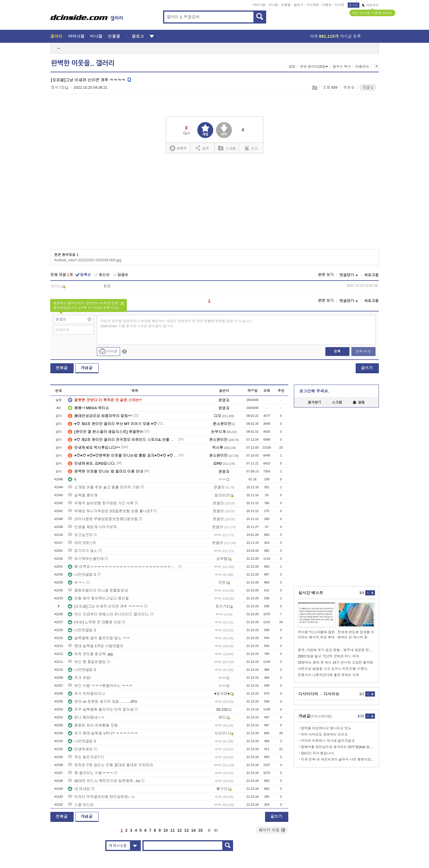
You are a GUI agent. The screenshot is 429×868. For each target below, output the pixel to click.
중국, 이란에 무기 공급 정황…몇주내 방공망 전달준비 (336, 650)
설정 (292, 67)
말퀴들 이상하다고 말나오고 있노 (326, 728)
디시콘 (340, 5)
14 (193, 830)
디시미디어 (308, 694)
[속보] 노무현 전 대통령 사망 (94, 622)
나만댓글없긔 (82, 575)
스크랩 (314, 88)
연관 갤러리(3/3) (314, 67)
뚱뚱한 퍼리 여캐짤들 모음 (93, 725)
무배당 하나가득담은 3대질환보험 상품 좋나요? (110, 511)
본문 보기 (326, 275)
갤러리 (56, 36)
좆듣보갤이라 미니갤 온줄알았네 (98, 590)
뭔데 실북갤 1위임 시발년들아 (96, 646)
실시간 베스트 (311, 593)
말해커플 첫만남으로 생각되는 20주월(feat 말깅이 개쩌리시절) (338, 747)
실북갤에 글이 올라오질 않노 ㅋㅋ (99, 638)
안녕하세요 (80, 749)
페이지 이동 (272, 830)
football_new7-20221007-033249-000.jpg (88, 260)
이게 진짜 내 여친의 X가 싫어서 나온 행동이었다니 (338, 759)
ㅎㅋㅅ (77, 582)
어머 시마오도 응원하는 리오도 (325, 735)
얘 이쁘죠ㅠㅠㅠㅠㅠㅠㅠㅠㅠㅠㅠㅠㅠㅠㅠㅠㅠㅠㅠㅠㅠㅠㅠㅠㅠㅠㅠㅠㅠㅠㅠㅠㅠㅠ (123, 567)
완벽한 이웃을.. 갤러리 (83, 63)
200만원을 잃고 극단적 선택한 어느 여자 (329, 656)
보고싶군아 (80, 535)
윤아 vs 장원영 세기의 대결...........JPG (103, 702)
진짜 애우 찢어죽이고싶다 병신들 (98, 598)
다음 (210, 830)
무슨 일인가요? (84, 757)
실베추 (178, 148)
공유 (202, 148)
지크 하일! (79, 678)
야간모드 (371, 5)
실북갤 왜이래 (83, 495)
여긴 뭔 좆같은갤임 (87, 662)
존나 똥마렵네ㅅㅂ (86, 717)
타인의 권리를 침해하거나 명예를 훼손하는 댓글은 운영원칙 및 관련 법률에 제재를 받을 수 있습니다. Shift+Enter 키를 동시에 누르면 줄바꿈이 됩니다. (177, 324)
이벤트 (327, 5)
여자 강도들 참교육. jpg (90, 654)
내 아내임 (79, 789)
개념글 (87, 368)
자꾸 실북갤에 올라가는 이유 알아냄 (101, 709)
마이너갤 (259, 5)
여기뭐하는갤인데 (86, 559)
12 (180, 830)
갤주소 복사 (342, 67)
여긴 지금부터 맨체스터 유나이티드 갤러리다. (109, 614)
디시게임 (313, 5)
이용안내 (362, 67)
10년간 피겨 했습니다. (318, 753)
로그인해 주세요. (314, 391)
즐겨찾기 (315, 402)
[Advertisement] (215, 203)
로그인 (354, 5)
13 (187, 830)
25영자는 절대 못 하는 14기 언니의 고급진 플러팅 (336, 663)
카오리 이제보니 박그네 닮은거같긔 (328, 741)
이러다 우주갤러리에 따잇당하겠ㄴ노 (102, 797)
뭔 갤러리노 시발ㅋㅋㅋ (90, 773)
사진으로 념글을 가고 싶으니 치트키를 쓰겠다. (333, 669)
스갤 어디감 (81, 805)
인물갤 (286, 5)
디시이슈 (332, 694)
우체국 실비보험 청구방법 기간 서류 (101, 503)
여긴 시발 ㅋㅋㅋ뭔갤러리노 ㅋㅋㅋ (100, 686)
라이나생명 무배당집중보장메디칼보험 (103, 519)
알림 (359, 402)
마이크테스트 (82, 543)
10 (166, 830)
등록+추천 (363, 351)
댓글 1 (368, 87)
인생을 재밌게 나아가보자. (93, 527)
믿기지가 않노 (83, 551)
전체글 (62, 368)
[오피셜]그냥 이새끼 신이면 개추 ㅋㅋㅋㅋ (105, 606)
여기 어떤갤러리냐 (86, 694)
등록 (337, 351)
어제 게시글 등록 (336, 36)
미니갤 (273, 5)
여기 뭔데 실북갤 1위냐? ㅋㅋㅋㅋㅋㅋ (103, 733)
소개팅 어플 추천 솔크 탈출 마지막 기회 (104, 487)
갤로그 (299, 5)
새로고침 (372, 275)
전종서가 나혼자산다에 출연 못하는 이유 (329, 675)
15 (200, 830)
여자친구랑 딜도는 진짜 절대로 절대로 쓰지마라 (110, 765)
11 (172, 830)
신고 (251, 148)
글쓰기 (367, 368)
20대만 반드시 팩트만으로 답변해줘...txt (104, 781)
